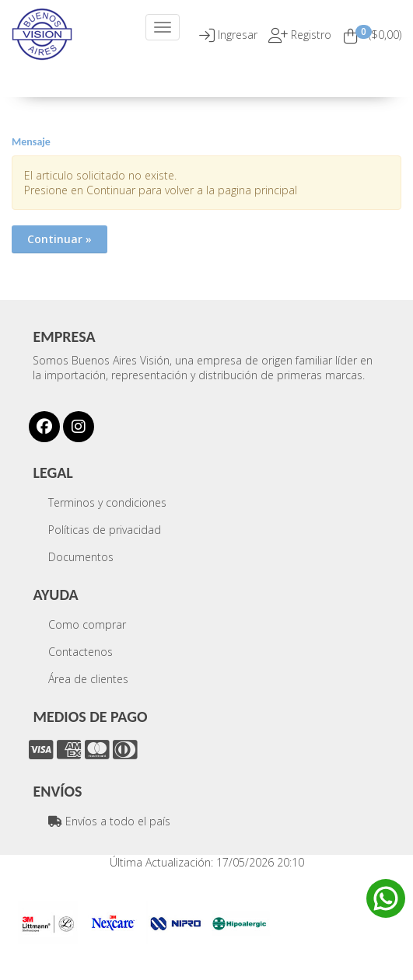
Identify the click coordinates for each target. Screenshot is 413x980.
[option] (48, 922)
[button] (239, 35)
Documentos (81, 557)
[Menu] (163, 27)
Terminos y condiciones (107, 502)
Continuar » (59, 239)
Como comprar (87, 624)
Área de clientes (88, 679)
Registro (310, 35)
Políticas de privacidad (105, 530)
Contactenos (80, 652)
